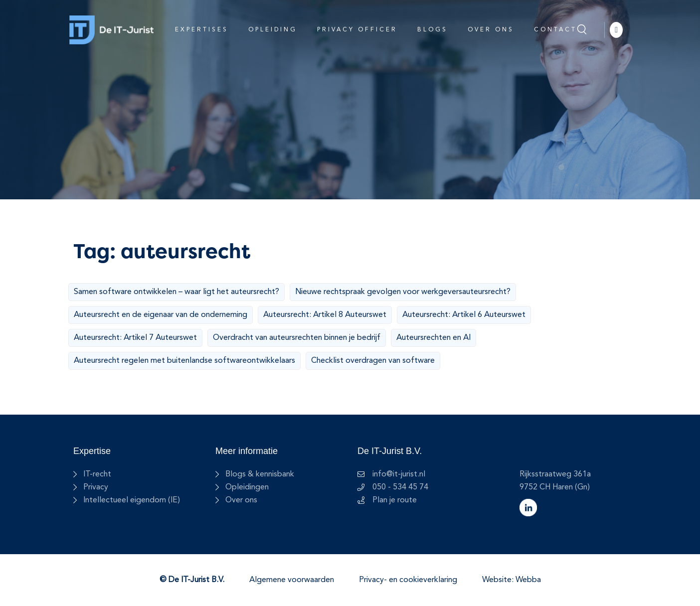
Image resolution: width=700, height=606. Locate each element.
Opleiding (273, 30)
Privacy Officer (357, 30)
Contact (555, 30)
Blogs (433, 30)
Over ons (491, 30)
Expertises (202, 30)
